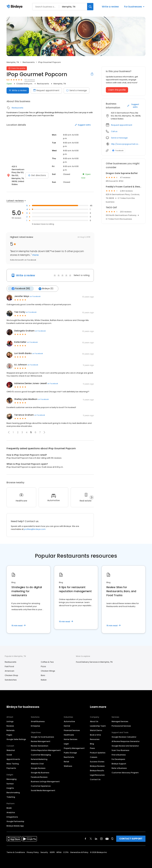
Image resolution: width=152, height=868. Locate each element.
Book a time (95, 735)
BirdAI (9, 808)
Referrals (11, 730)
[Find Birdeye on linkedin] (96, 839)
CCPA (66, 852)
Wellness (68, 766)
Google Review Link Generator (125, 746)
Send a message (77, 90)
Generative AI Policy (79, 852)
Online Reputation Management (46, 750)
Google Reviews (38, 768)
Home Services (71, 739)
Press (92, 748)
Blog (92, 744)
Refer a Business (119, 768)
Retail (66, 762)
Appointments (13, 759)
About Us (94, 721)
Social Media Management (43, 790)
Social (9, 755)
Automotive (69, 721)
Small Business (38, 721)
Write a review (110, 7)
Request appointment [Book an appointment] (46, 90)
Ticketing (11, 797)
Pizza (43, 666)
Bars (43, 675)
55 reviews (30, 80)
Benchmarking (13, 793)
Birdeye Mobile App (15, 826)
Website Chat (37, 764)
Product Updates (98, 753)
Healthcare (69, 735)
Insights (10, 788)
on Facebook (35, 296)
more (35, 255)
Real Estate (69, 757)
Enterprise (35, 726)
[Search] (90, 7)
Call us (114, 131)
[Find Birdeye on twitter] (91, 839)
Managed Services (120, 721)
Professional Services (121, 726)
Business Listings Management (45, 782)
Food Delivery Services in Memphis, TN (94, 662)
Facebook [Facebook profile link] (118, 150)
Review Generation (40, 746)
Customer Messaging (41, 755)
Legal (66, 744)
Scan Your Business (120, 750)
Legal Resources (97, 775)
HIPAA (59, 852)
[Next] (92, 497)
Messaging (12, 779)
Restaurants (29, 62)
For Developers (118, 759)
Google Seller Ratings (16, 739)
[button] (9, 432)
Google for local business (42, 737)
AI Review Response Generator (126, 741)
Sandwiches (11, 680)
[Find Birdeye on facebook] (85, 839)
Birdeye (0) (46, 289)
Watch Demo (96, 730)
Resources (95, 739)
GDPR (52, 852)
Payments (11, 768)
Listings (10, 721)
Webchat (11, 750)
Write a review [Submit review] (18, 90)
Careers (94, 757)
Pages (9, 735)
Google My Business (40, 773)
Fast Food (9, 666)
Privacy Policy (33, 852)
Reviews (10, 726)
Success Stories (97, 762)
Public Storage (70, 753)
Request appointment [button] (122, 125)
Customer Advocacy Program (125, 773)
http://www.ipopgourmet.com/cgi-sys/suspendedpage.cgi (126, 144)
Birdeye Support (119, 764)
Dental (67, 726)
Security (44, 852)
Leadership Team (98, 726)
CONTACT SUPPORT (131, 839)
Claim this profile (117, 90)
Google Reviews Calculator (124, 737)
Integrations (12, 817)
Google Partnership (15, 821)
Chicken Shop (11, 675)
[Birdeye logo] (15, 7)
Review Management (41, 741)
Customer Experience (41, 786)
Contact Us (95, 779)
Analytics (11, 812)
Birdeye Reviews (97, 766)
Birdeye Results (97, 771)
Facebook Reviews (39, 777)
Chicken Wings (48, 671)
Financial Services (72, 730)
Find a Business (119, 755)
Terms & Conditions (16, 852)
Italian (44, 680)
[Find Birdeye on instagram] (101, 839)
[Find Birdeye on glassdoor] (112, 839)
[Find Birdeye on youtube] (107, 839)
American (9, 671)
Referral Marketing (39, 759)
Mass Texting (13, 764)
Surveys (10, 784)
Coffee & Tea (47, 662)
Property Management (74, 748)
